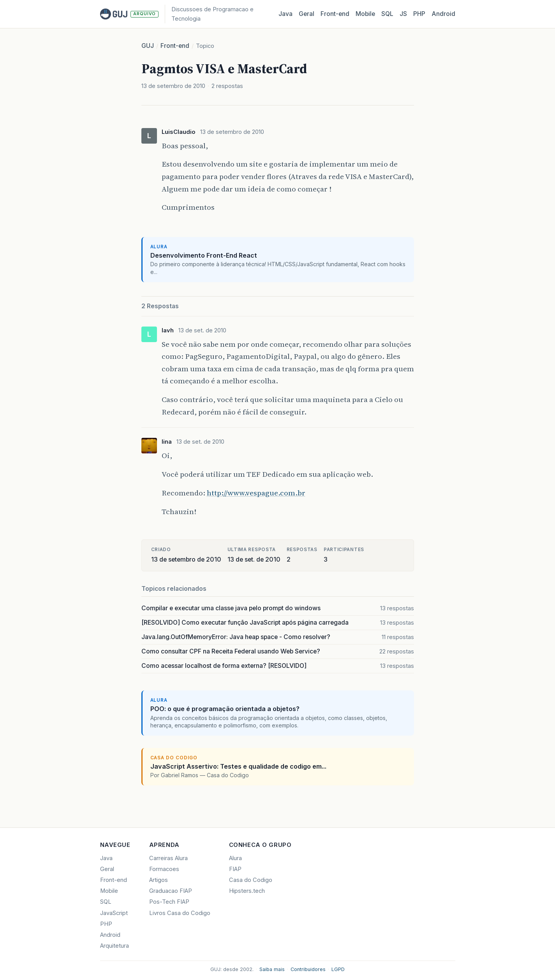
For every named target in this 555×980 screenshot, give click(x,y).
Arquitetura (115, 946)
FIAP (235, 869)
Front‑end (335, 14)
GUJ (148, 46)
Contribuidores (308, 969)
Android (443, 14)
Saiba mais (272, 969)
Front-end (175, 46)
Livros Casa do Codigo (180, 913)
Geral (307, 14)
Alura (235, 858)
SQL (387, 14)
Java (285, 14)
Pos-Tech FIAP (169, 902)
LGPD (338, 969)
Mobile (365, 14)
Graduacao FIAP (171, 891)
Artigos (159, 880)
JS (403, 14)
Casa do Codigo (251, 880)
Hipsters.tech (247, 891)
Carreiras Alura (168, 858)
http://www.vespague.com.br (256, 493)
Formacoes (164, 869)
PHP (419, 14)
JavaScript (114, 913)
